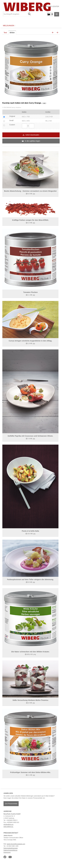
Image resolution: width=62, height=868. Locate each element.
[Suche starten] (29, 14)
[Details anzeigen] (30, 170)
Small (11, 120)
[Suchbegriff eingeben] (17, 14)
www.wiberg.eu (8, 827)
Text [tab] (5, 33)
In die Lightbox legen (31, 141)
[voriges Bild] (53, 33)
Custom (12, 125)
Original (12, 116)
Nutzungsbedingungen (11, 848)
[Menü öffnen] (57, 14)
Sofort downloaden (31, 135)
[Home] (26, 7)
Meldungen (9, 25)
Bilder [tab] (12, 33)
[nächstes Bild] (57, 33)
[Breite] (25, 126)
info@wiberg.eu (8, 825)
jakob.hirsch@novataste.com (16, 844)
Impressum (7, 852)
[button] (50, 14)
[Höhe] (32, 126)
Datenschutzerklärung (10, 850)
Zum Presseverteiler (11, 804)
